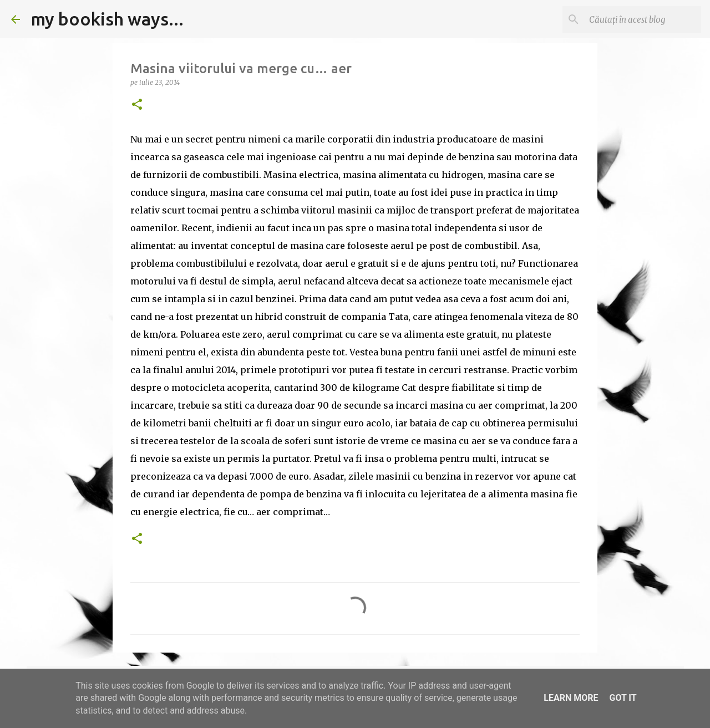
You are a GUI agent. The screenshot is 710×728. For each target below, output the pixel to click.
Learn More (571, 698)
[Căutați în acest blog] (643, 19)
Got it (623, 698)
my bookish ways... (107, 19)
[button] (137, 105)
